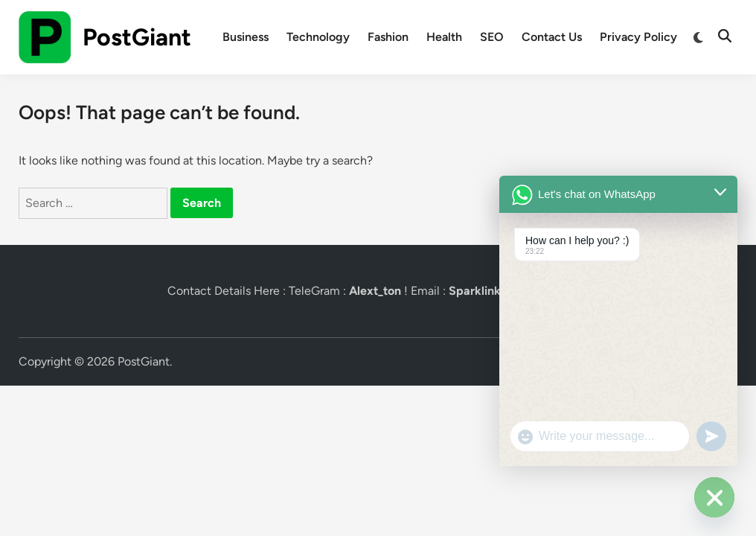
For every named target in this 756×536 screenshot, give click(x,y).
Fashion (388, 37)
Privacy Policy (638, 37)
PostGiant (137, 37)
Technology (318, 37)
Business (246, 37)
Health (444, 37)
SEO (492, 37)
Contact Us (552, 37)
